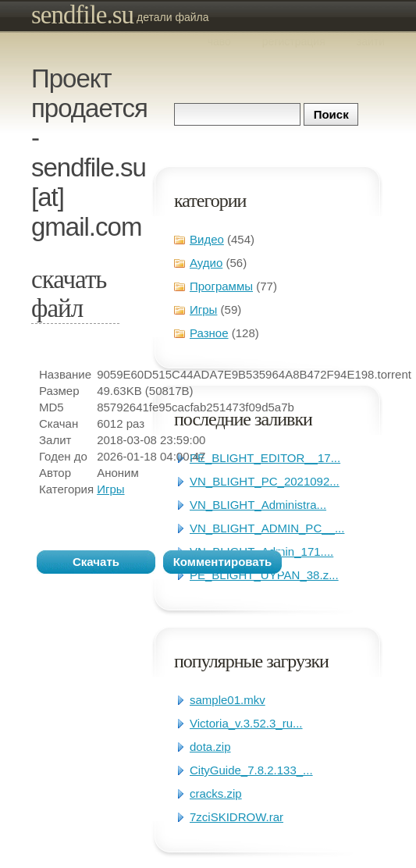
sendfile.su (82, 15)
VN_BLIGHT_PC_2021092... (265, 481)
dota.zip (210, 747)
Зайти (371, 41)
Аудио (206, 263)
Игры (203, 309)
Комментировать (223, 562)
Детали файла (173, 17)
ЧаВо (219, 41)
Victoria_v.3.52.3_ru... (246, 723)
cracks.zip (216, 793)
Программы (221, 286)
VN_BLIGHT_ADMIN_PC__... (267, 528)
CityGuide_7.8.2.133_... (251, 770)
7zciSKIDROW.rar (236, 817)
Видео (207, 239)
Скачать (96, 562)
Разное (209, 333)
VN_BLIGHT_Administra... (258, 505)
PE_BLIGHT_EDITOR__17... (265, 458)
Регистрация (294, 41)
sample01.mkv (228, 700)
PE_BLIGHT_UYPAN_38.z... (264, 575)
